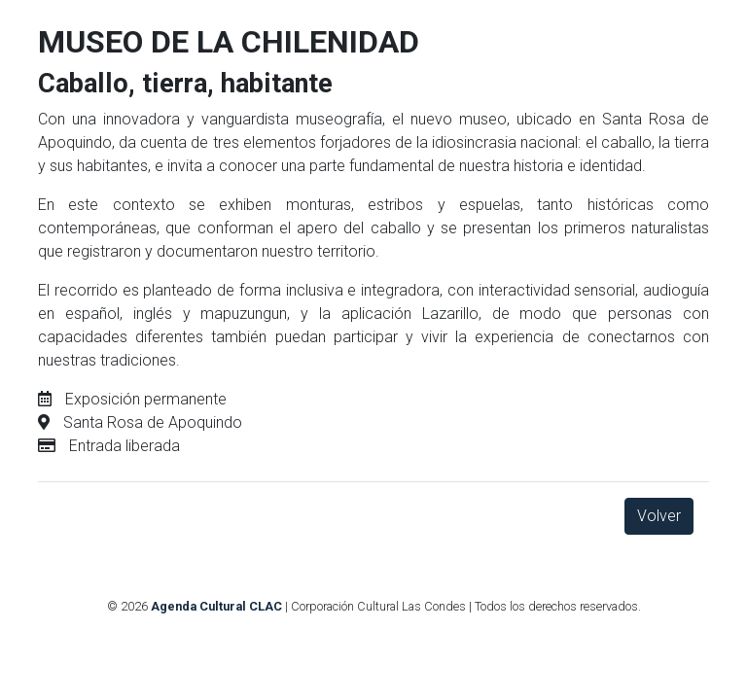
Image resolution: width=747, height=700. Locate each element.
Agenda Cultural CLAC (216, 606)
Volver (659, 516)
